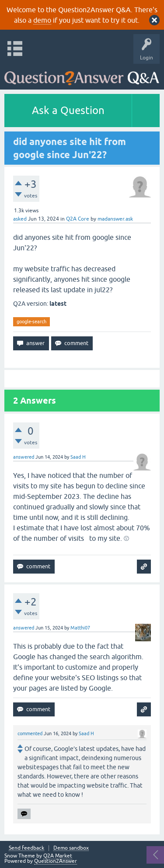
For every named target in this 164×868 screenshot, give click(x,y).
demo (42, 20)
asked (20, 219)
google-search (31, 322)
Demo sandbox (71, 848)
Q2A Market (58, 856)
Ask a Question (68, 110)
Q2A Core (78, 219)
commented (30, 733)
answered (24, 457)
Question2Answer (56, 861)
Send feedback (26, 848)
